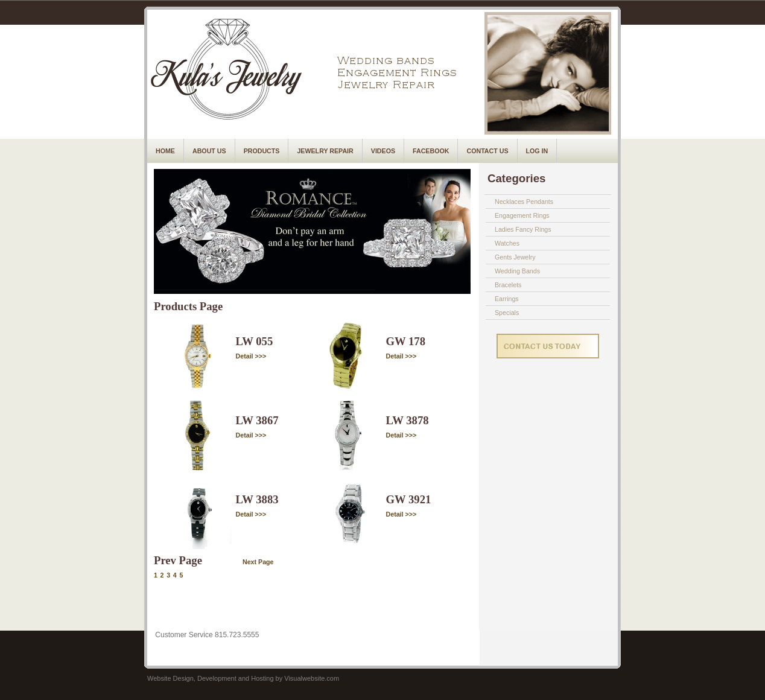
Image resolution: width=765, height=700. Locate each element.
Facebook (431, 151)
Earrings (507, 299)
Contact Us (487, 151)
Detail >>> (251, 356)
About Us (209, 151)
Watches (507, 243)
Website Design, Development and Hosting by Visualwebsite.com (243, 678)
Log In (537, 151)
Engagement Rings (522, 215)
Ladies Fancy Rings (523, 229)
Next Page (258, 562)
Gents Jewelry (515, 257)
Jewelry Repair (325, 151)
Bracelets (508, 285)
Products (262, 151)
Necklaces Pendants (524, 202)
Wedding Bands (517, 271)
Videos (383, 151)
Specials (507, 313)
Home (165, 151)
